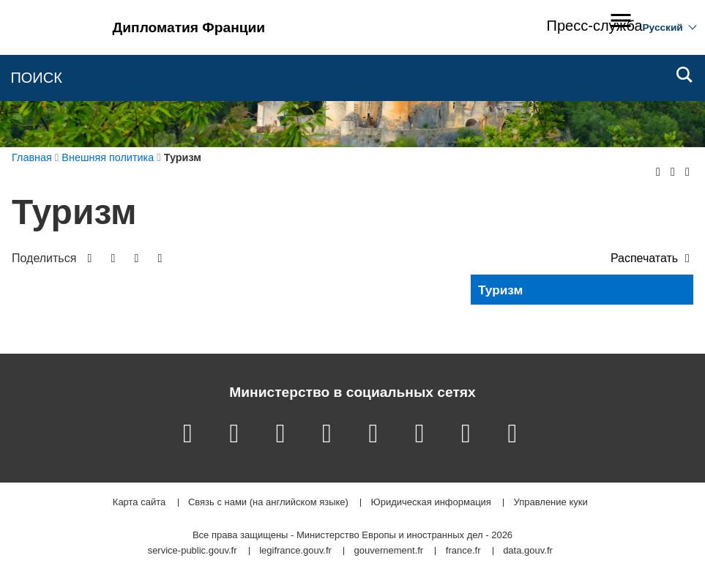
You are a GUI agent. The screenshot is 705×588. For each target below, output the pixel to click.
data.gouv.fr (528, 551)
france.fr (463, 551)
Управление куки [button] (551, 503)
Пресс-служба (595, 26)
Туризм (500, 290)
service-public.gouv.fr (193, 551)
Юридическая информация (431, 503)
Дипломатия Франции (189, 27)
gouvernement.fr (389, 551)
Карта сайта (139, 503)
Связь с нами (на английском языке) (268, 503)
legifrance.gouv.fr (295, 551)
